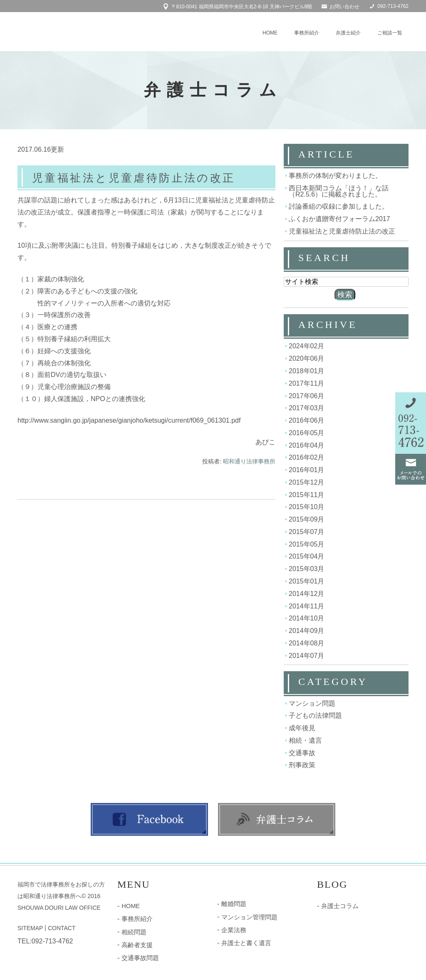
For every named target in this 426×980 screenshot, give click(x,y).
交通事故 (302, 752)
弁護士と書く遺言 (245, 941)
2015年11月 (306, 494)
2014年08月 (306, 643)
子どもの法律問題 (315, 715)
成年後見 (302, 728)
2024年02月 (306, 346)
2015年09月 (306, 519)
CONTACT (62, 928)
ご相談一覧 (390, 33)
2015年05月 (306, 544)
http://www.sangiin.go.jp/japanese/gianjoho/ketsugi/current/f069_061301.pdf (129, 421)
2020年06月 (306, 358)
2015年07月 (306, 532)
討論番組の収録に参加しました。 (339, 206)
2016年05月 (306, 433)
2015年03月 (306, 569)
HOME (270, 33)
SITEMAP (30, 928)
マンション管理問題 (248, 916)
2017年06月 (306, 395)
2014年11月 (306, 606)
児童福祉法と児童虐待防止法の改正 (142, 178)
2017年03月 (306, 408)
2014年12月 (306, 594)
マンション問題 (312, 703)
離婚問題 (233, 904)
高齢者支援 (136, 943)
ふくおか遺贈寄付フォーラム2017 (339, 219)
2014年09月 (306, 631)
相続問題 (133, 931)
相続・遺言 (305, 740)
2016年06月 (306, 420)
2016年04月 (306, 445)
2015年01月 (306, 581)
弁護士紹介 (348, 33)
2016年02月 (306, 457)
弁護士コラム (339, 906)
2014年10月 (306, 618)
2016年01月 (306, 470)
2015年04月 (306, 556)
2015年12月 (306, 482)
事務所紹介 (307, 33)
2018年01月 (306, 371)
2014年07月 (306, 655)
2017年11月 (306, 383)
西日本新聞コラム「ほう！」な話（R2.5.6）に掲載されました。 (339, 191)
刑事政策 (302, 765)
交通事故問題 (139, 956)
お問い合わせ (344, 7)
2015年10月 (306, 507)
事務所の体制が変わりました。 (335, 176)
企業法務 (233, 929)
